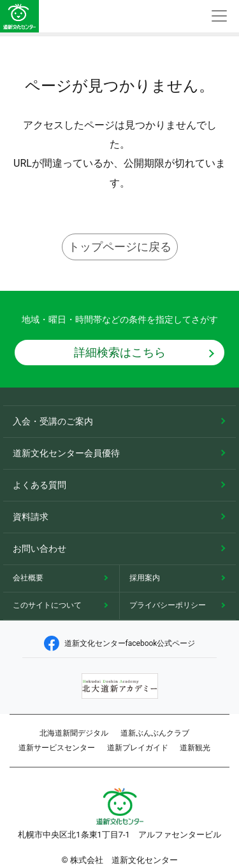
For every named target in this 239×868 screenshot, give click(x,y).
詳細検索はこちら (120, 352)
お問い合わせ (40, 549)
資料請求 (31, 517)
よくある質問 (40, 485)
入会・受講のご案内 (53, 421)
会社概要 (28, 578)
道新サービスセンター (57, 748)
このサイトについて (47, 605)
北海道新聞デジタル (74, 733)
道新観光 (195, 748)
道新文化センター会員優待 (66, 453)
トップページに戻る (120, 247)
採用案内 (145, 578)
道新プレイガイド (138, 748)
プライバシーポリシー (168, 605)
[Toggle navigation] (219, 17)
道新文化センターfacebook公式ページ (120, 643)
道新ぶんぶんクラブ (155, 733)
